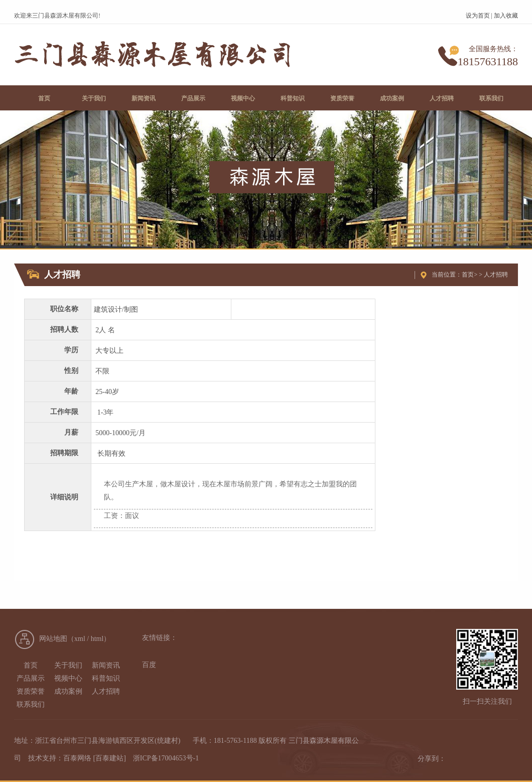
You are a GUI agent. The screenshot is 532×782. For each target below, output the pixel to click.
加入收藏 (506, 16)
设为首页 (478, 16)
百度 (149, 665)
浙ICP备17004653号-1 (166, 758)
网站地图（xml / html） (75, 639)
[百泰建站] (110, 758)
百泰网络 (77, 758)
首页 (468, 275)
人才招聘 (496, 275)
